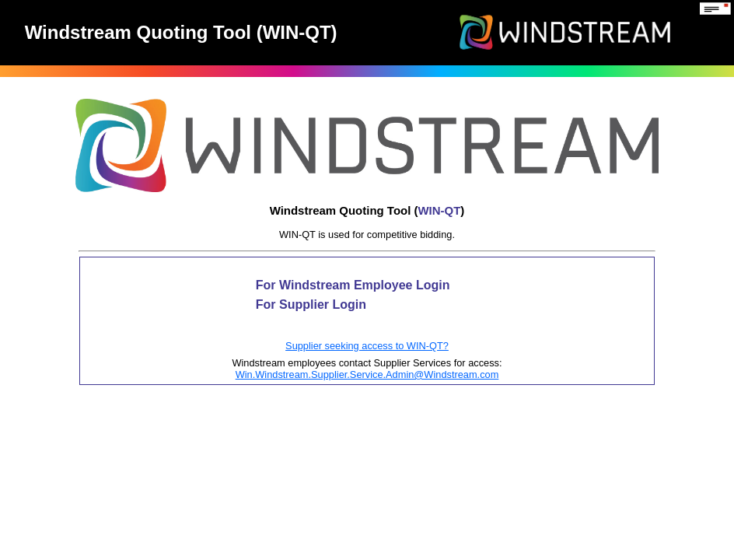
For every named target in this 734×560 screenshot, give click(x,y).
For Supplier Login (311, 304)
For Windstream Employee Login (353, 285)
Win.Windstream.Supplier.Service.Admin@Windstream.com (367, 374)
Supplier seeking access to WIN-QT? (367, 346)
